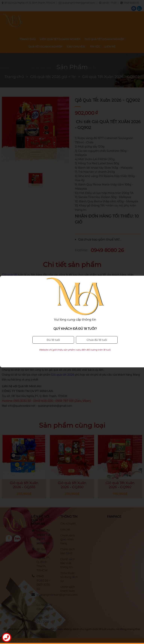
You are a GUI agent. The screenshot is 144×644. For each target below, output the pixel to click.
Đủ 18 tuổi (53, 321)
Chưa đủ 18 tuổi (97, 321)
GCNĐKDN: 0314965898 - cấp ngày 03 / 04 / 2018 (43, 613)
